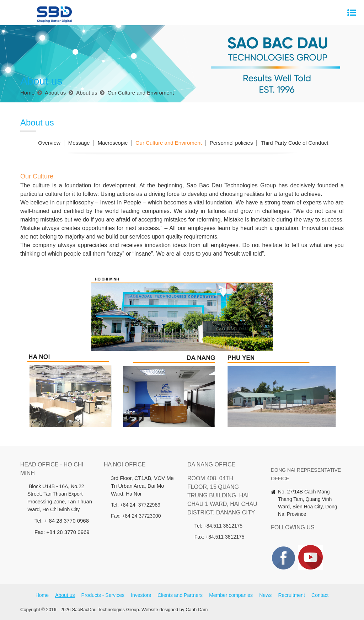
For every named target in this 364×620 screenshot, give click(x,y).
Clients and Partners (180, 595)
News (265, 595)
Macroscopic (113, 143)
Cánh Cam (197, 610)
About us (65, 595)
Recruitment (291, 595)
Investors (141, 595)
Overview (49, 143)
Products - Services (103, 595)
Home (42, 595)
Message (79, 143)
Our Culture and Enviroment (169, 143)
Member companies (231, 595)
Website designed (160, 610)
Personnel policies (231, 143)
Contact (320, 595)
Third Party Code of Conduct (294, 143)
